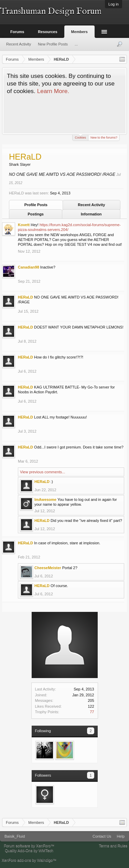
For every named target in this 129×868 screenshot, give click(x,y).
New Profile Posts (53, 44)
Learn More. (53, 91)
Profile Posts (36, 205)
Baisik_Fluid (15, 836)
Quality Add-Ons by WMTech (29, 850)
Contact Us (102, 836)
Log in (114, 4)
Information (91, 214)
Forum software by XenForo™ (29, 846)
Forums (17, 32)
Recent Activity (91, 205)
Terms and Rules (113, 846)
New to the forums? (104, 138)
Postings (36, 214)
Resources (47, 32)
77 (92, 712)
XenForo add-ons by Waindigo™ (29, 860)
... (76, 44)
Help (121, 836)
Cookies (80, 137)
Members (79, 32)
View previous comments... (42, 472)
